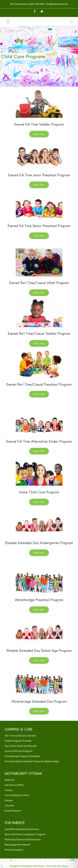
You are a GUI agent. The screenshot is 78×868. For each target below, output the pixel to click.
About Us (9, 780)
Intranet (9, 805)
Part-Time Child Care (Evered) (20, 746)
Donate (9, 800)
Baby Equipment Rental (17, 844)
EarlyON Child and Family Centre (22, 829)
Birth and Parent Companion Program (25, 834)
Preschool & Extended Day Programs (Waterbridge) (32, 761)
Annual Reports (13, 811)
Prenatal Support (14, 850)
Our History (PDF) (14, 785)
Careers (9, 790)
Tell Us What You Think (17, 795)
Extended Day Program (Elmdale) (22, 756)
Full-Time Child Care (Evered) (20, 736)
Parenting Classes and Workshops (23, 839)
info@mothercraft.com (57, 4)
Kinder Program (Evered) (18, 741)
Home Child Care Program (19, 751)
